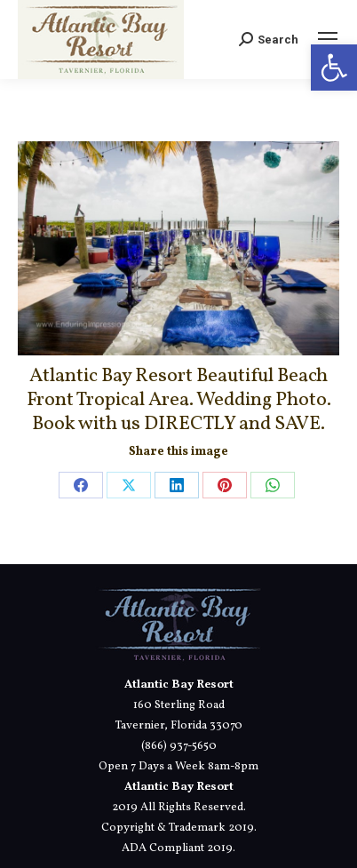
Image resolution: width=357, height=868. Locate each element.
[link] (334, 68)
